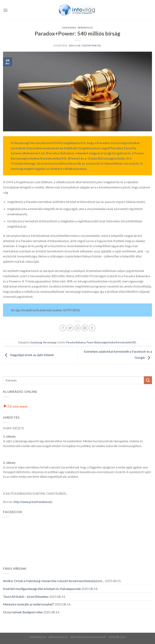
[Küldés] (148, 380)
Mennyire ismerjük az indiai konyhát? (29, 604)
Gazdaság (69, 28)
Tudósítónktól (91, 45)
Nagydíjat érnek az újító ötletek (28, 355)
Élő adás (16, 406)
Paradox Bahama (76, 342)
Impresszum (38, 637)
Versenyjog (85, 28)
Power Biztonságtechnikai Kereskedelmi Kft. (111, 342)
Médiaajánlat (58, 637)
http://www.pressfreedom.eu (32, 502)
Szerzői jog (117, 637)
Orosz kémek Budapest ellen (23, 612)
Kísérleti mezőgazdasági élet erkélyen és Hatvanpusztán (42, 589)
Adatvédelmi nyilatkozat (88, 637)
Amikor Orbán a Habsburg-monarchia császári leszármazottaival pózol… (54, 581)
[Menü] (5, 10)
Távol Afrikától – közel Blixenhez (26, 596)
